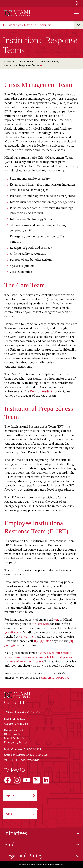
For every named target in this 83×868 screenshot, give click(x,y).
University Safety (49, 62)
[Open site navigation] (76, 14)
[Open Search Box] (77, 3)
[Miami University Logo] (17, 13)
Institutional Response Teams (21, 65)
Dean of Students (42, 391)
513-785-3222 (13, 632)
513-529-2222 (41, 624)
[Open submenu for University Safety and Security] (79, 25)
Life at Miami (27, 62)
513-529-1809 (32, 749)
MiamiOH (9, 62)
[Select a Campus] (41, 712)
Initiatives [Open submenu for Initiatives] (16, 833)
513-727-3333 (27, 636)
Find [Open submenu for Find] (9, 844)
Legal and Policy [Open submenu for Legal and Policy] (23, 856)
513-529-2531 (39, 755)
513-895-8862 (42, 641)
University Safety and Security (27, 25)
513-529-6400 (30, 760)
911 (56, 619)
